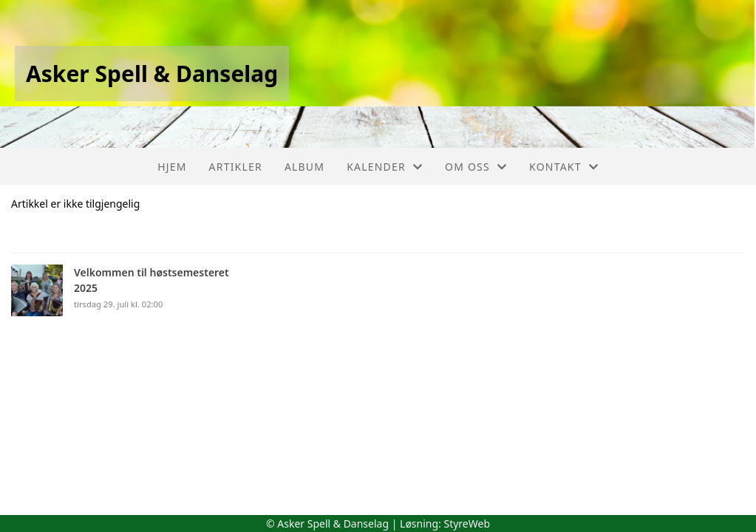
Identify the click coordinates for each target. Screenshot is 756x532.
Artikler (236, 167)
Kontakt (564, 167)
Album (304, 167)
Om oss (476, 167)
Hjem (172, 167)
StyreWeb (467, 524)
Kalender (385, 167)
